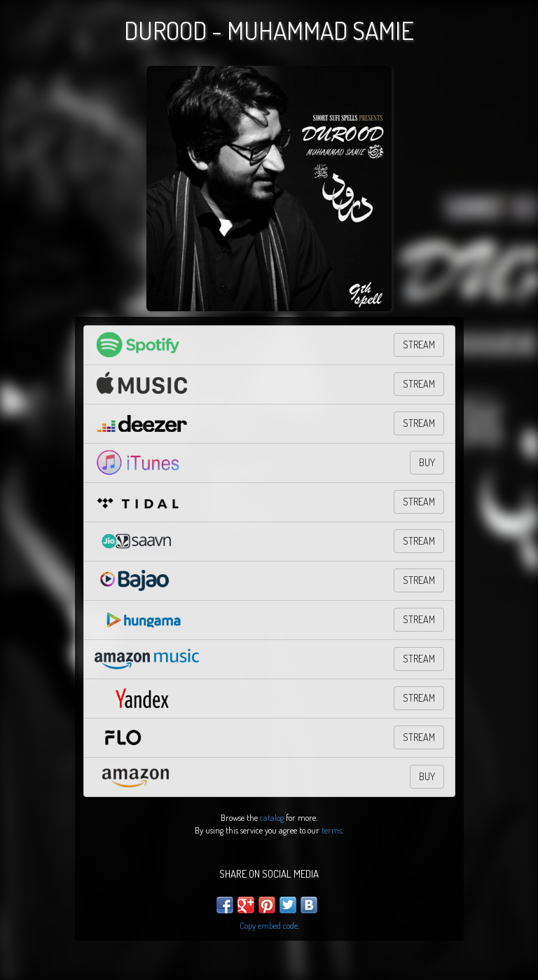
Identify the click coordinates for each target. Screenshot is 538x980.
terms (332, 830)
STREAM (419, 345)
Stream (419, 541)
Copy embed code (269, 925)
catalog (272, 817)
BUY (427, 462)
